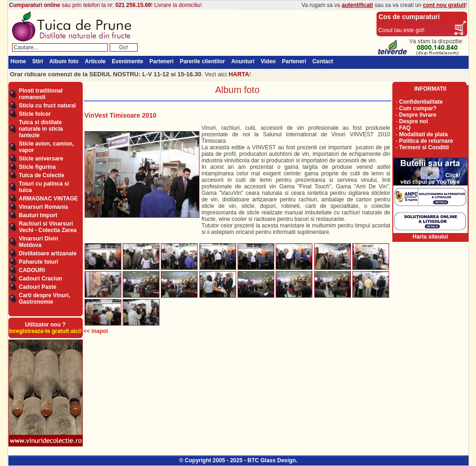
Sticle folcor (35, 114)
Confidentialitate (421, 102)
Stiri (37, 61)
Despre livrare (418, 115)
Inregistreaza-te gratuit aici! (45, 331)
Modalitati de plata (424, 134)
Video (268, 61)
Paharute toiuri (39, 262)
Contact (323, 61)
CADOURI (32, 270)
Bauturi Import (38, 215)
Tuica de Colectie (42, 175)
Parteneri (161, 61)
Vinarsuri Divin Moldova (39, 242)
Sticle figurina (37, 167)
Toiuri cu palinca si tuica (44, 187)
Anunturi (243, 61)
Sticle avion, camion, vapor (47, 147)
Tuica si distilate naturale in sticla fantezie (41, 129)
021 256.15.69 (133, 5)
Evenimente (128, 61)
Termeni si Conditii (424, 147)
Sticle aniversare (41, 159)
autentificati (357, 5)
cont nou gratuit (444, 5)
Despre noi (414, 121)
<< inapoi (96, 331)
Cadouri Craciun (41, 279)
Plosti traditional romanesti (41, 94)
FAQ (405, 128)
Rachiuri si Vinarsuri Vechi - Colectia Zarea (48, 227)
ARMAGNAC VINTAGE (49, 199)
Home (18, 61)
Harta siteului (430, 237)
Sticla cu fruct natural (48, 106)
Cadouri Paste (38, 287)
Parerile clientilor (202, 61)
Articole (96, 61)
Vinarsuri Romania (44, 207)
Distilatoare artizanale (48, 253)
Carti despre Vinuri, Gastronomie (45, 299)
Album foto (64, 61)
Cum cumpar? (418, 108)
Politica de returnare (426, 141)
